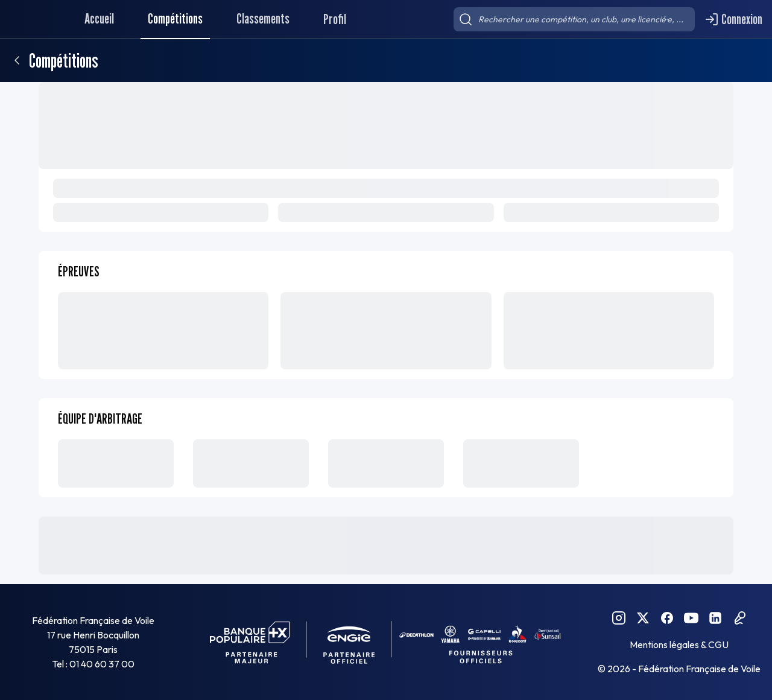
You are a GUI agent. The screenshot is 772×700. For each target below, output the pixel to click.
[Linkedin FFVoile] (715, 618)
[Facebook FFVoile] (667, 618)
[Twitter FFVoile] (643, 618)
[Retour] (17, 60)
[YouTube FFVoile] (691, 618)
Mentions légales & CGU (679, 644)
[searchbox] (574, 19)
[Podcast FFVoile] (739, 618)
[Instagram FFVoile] (619, 618)
